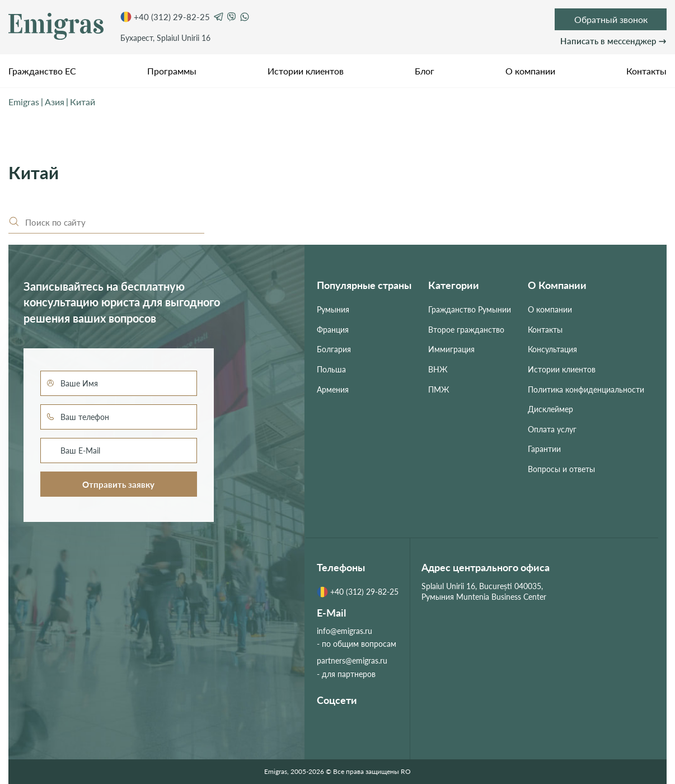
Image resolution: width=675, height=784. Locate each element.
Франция (333, 330)
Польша (331, 369)
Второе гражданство (466, 330)
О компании (530, 71)
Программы (172, 71)
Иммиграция (451, 349)
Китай (83, 102)
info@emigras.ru (344, 631)
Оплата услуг (552, 429)
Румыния (333, 309)
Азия (55, 102)
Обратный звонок (611, 19)
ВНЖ (438, 369)
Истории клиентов (306, 71)
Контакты (646, 71)
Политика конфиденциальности (586, 389)
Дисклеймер (550, 409)
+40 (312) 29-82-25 (165, 17)
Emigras (24, 102)
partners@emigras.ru (352, 661)
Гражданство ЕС (42, 71)
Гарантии (544, 449)
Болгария (334, 349)
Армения (333, 389)
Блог (425, 71)
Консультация (552, 349)
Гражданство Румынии (470, 309)
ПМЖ (439, 389)
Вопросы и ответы (561, 469)
